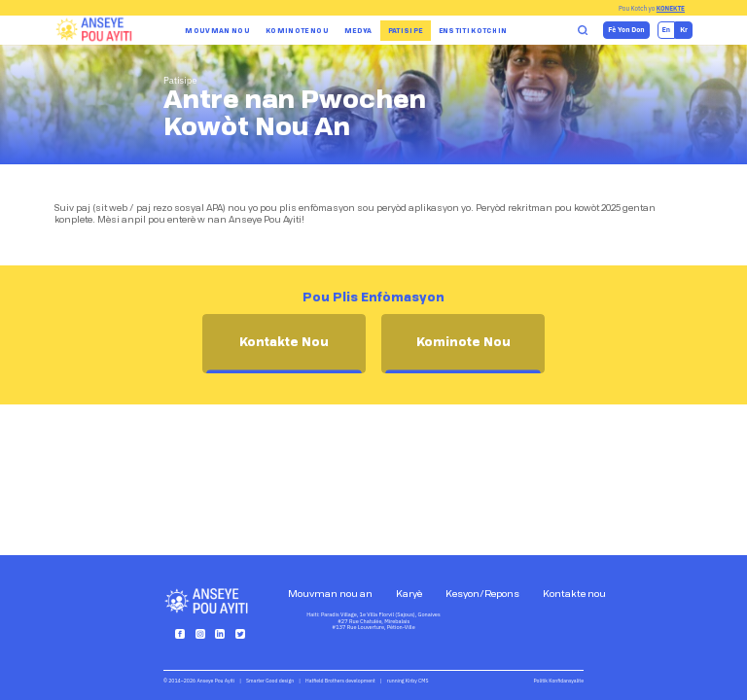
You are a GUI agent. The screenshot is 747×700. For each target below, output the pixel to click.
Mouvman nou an (330, 595)
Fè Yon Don (626, 30)
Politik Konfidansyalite (559, 681)
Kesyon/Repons (482, 595)
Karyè (409, 595)
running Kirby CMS (408, 681)
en (667, 30)
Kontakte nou (574, 595)
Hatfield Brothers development (340, 681)
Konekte (671, 8)
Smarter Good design (270, 681)
